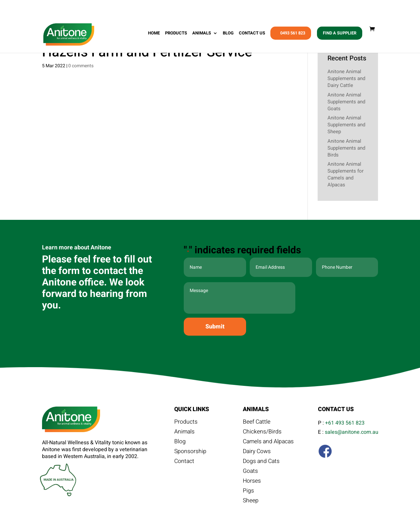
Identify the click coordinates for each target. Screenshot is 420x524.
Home (154, 35)
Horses (252, 482)
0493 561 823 (293, 35)
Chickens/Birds (262, 433)
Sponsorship (190, 452)
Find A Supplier (340, 35)
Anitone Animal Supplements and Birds (346, 148)
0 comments (81, 66)
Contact (185, 462)
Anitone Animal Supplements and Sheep (346, 125)
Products (176, 35)
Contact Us (252, 35)
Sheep (251, 502)
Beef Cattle (257, 423)
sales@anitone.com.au (352, 432)
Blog (228, 35)
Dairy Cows (258, 452)
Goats (251, 472)
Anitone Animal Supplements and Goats (346, 102)
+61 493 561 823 (345, 423)
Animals (202, 35)
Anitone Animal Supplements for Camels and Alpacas (346, 174)
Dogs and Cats (262, 462)
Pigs (248, 492)
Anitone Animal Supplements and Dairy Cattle (346, 78)
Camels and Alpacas (269, 443)
